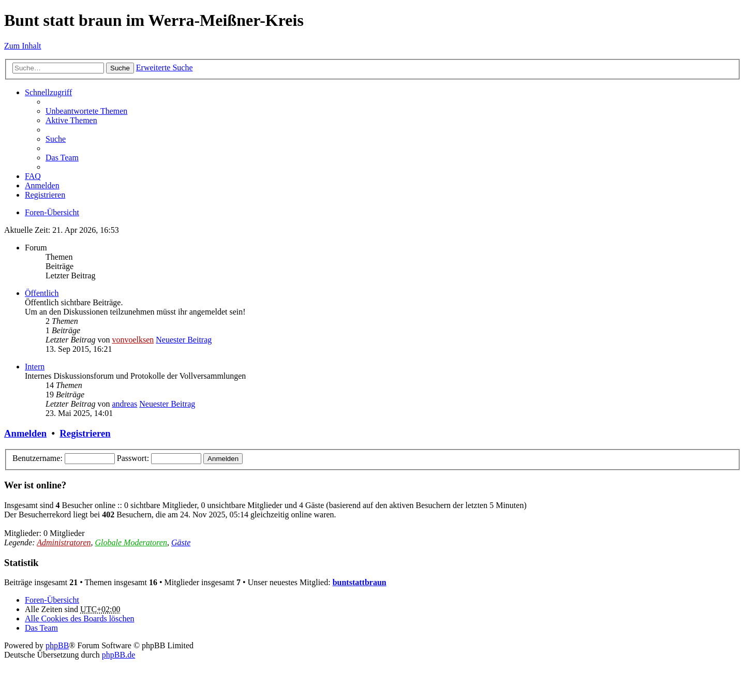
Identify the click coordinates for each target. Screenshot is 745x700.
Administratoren (64, 542)
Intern (35, 367)
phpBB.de (118, 655)
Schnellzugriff (48, 92)
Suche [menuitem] (56, 139)
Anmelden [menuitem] (42, 185)
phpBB (57, 645)
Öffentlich (42, 293)
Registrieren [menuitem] (45, 195)
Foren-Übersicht (52, 212)
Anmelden (25, 433)
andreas (124, 404)
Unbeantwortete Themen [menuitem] (86, 111)
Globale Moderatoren (131, 542)
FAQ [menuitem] (33, 176)
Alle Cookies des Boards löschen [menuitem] (80, 619)
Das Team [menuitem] (62, 158)
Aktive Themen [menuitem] (71, 120)
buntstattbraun (360, 582)
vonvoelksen (133, 340)
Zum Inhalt (23, 46)
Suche (120, 68)
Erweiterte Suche (165, 68)
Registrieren (85, 433)
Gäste (181, 542)
